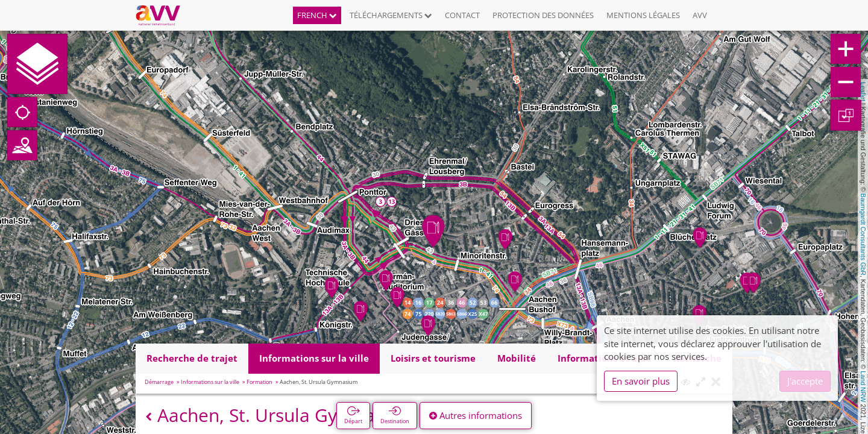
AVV (700, 15)
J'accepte (805, 381)
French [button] (317, 15)
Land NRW (863, 386)
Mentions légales (643, 15)
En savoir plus (641, 381)
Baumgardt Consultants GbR (863, 234)
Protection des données (543, 15)
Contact (462, 15)
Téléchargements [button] (391, 15)
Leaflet (863, 92)
